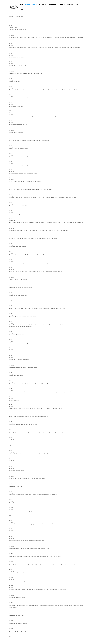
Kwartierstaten (53, 5)
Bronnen (62, 5)
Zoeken (22, 9)
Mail (77, 5)
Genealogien (70, 5)
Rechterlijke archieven (30, 5)
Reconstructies (42, 5)
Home (21, 5)
